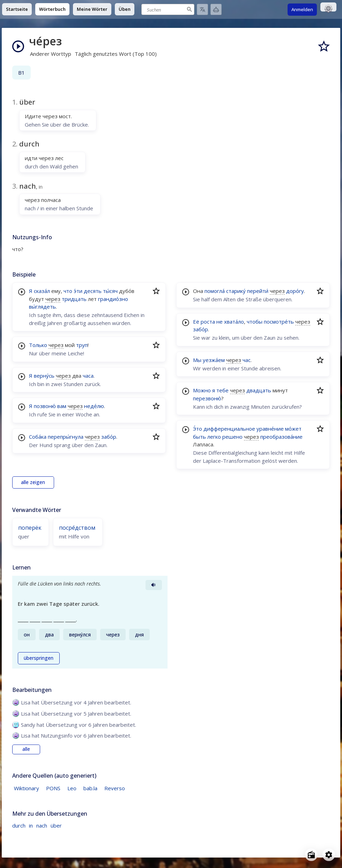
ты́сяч (110, 291)
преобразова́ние (281, 437)
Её (196, 322)
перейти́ (258, 291)
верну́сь (44, 376)
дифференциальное (229, 429)
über (56, 825)
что (68, 291)
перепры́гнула (66, 437)
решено (232, 437)
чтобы (255, 322)
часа (88, 376)
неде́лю (94, 406)
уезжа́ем (214, 360)
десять (93, 291)
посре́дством (77, 528)
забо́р (109, 437)
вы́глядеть (42, 307)
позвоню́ (45, 406)
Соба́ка (38, 437)
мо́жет (293, 429)
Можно (202, 390)
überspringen (39, 658)
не (220, 322)
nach (42, 825)
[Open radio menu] (311, 855)
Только (38, 345)
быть (199, 437)
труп (82, 345)
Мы (197, 360)
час (247, 360)
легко (214, 437)
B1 (21, 73)
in (31, 825)
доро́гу (295, 291)
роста (208, 322)
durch (19, 825)
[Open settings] (329, 855)
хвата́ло (234, 322)
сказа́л (42, 291)
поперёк (30, 528)
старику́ (236, 291)
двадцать (259, 390)
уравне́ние (270, 429)
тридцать (74, 299)
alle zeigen (33, 482)
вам (62, 406)
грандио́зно (113, 299)
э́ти (78, 291)
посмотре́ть (279, 322)
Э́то (198, 429)
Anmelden (302, 9)
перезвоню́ (207, 398)
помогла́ (215, 291)
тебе (222, 390)
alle (26, 749)
